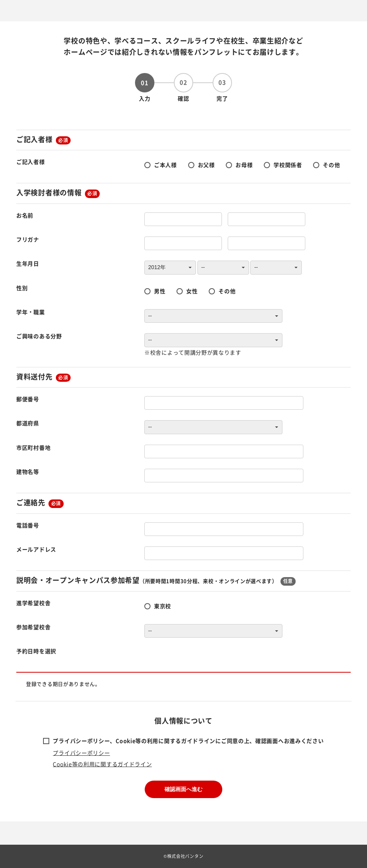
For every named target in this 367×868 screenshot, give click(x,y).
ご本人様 (165, 165)
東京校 (163, 606)
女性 (192, 291)
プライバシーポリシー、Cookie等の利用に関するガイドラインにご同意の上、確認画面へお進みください (188, 741)
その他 (331, 165)
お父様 (206, 165)
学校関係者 (288, 165)
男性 (160, 291)
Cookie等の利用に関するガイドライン (102, 764)
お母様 (244, 165)
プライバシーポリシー (81, 753)
